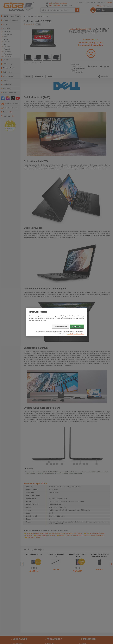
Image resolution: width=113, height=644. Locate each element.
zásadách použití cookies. (75, 334)
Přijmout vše (77, 327)
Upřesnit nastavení (61, 327)
